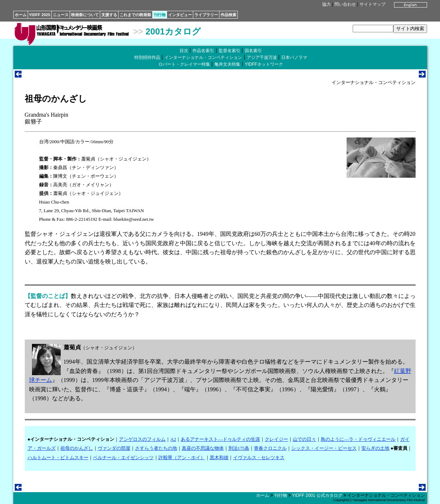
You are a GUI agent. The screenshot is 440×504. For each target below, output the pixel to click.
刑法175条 (239, 448)
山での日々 (304, 439)
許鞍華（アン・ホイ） (182, 458)
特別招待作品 (147, 57)
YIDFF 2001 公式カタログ (317, 495)
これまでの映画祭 (135, 15)
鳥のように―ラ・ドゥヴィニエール (358, 439)
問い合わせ (345, 4)
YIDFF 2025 (40, 15)
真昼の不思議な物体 (203, 448)
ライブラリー (206, 15)
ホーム (21, 15)
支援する (109, 15)
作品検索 (228, 15)
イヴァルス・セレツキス (259, 458)
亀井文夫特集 (227, 64)
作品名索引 (203, 51)
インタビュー (180, 15)
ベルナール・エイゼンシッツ (123, 458)
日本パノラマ (294, 57)
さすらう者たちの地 (156, 448)
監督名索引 (230, 51)
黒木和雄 (219, 458)
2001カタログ (173, 31)
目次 (184, 51)
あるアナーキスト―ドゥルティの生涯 (220, 439)
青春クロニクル (270, 448)
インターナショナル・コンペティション (203, 57)
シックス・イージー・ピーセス (324, 448)
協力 (326, 4)
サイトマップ (372, 4)
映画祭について (85, 15)
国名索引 (253, 51)
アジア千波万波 (262, 57)
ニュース (61, 15)
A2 (173, 439)
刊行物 (160, 15)
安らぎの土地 (375, 448)
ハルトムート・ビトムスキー (58, 458)
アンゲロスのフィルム (142, 439)
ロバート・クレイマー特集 (184, 64)
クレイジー (276, 439)
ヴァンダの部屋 (114, 448)
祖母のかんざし (77, 448)
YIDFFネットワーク (264, 64)
